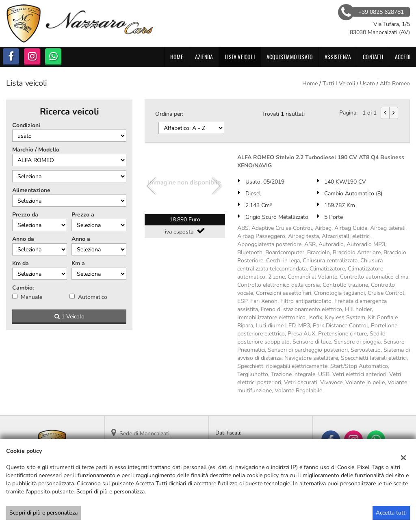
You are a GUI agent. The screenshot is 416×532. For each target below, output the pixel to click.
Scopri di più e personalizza (43, 513)
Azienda (204, 57)
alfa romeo (395, 83)
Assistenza (338, 57)
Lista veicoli (240, 57)
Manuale (31, 297)
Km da (21, 263)
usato (367, 83)
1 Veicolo (69, 317)
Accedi (403, 57)
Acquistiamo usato (290, 57)
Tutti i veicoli (339, 83)
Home (177, 57)
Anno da (23, 239)
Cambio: (23, 288)
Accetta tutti (391, 513)
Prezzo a (83, 215)
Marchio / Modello (36, 150)
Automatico (93, 297)
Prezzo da (25, 215)
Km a (78, 263)
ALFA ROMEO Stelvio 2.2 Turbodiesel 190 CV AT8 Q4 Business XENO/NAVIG (321, 161)
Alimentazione (31, 190)
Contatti (373, 57)
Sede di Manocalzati (144, 434)
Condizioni (26, 125)
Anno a (81, 239)
